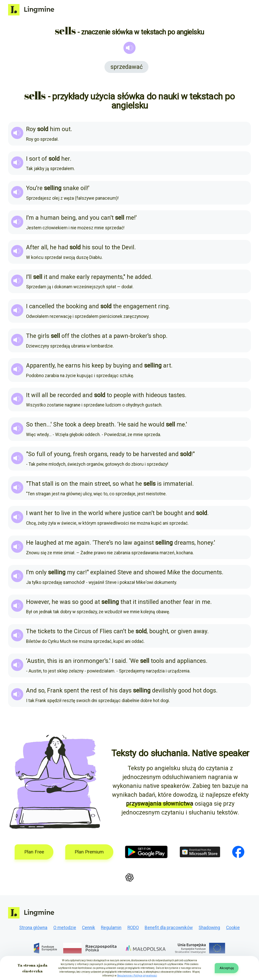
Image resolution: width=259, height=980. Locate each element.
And (31, 690)
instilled (148, 602)
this (52, 661)
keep (98, 365)
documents (207, 572)
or (174, 631)
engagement (140, 306)
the (116, 247)
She (58, 424)
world (96, 513)
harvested (154, 454)
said (133, 424)
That (34, 484)
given (185, 631)
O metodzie (65, 928)
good (87, 602)
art (167, 365)
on (64, 484)
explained (103, 572)
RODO (133, 928)
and (83, 218)
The (31, 336)
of (44, 159)
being (68, 218)
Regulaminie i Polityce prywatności (137, 976)
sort (35, 159)
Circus (82, 631)
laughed (46, 543)
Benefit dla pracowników (169, 928)
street (102, 484)
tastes (177, 395)
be (53, 395)
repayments (107, 277)
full (41, 454)
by (109, 365)
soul (98, 247)
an (68, 661)
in (74, 513)
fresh (80, 454)
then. (41, 424)
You (31, 188)
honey (205, 543)
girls (44, 336)
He (30, 543)
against (144, 543)
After (33, 247)
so (116, 484)
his (86, 247)
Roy (31, 129)
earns (73, 365)
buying (122, 365)
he (53, 247)
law (128, 543)
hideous (156, 395)
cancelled (42, 306)
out (66, 129)
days (125, 690)
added (143, 277)
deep (89, 424)
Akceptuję (227, 968)
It (28, 395)
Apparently (40, 365)
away (200, 631)
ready (117, 454)
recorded (69, 395)
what (127, 484)
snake (71, 188)
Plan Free (34, 852)
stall (48, 484)
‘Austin (35, 661)
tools (157, 661)
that (126, 602)
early (83, 277)
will (36, 395)
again (82, 543)
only (41, 572)
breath (106, 424)
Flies (106, 631)
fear (188, 602)
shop (159, 336)
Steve (125, 572)
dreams (184, 543)
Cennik (89, 928)
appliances (191, 661)
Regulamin (111, 928)
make (68, 277)
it (46, 277)
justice (132, 513)
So (29, 424)
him (55, 129)
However (38, 602)
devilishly (164, 690)
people (122, 395)
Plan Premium (89, 852)
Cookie (233, 928)
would (156, 424)
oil (84, 188)
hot (197, 690)
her (66, 159)
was (65, 602)
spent (71, 690)
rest (96, 690)
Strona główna (33, 928)
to (107, 247)
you (95, 218)
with (138, 395)
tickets (47, 631)
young (62, 454)
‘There (101, 543)
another (171, 602)
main (86, 484)
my (71, 572)
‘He (122, 424)
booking (77, 306)
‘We (134, 661)
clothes (91, 336)
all (44, 247)
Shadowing (209, 928)
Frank (55, 690)
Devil (128, 247)
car (81, 572)
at (105, 336)
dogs (210, 690)
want (36, 513)
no (118, 543)
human (50, 218)
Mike (174, 572)
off (65, 336)
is (57, 484)
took (71, 424)
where (113, 513)
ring (163, 306)
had (63, 247)
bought (173, 513)
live (66, 513)
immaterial (178, 484)
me (130, 218)
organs (98, 454)
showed (155, 572)
